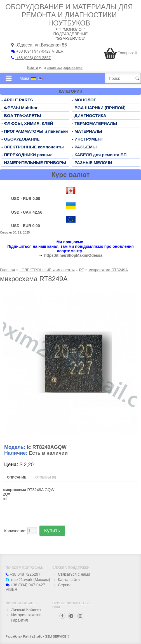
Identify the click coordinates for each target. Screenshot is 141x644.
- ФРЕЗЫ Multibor (19, 108)
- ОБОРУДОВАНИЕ (21, 139)
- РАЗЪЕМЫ (84, 147)
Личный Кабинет (26, 610)
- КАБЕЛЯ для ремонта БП (99, 155)
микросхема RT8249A (108, 270)
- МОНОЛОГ (84, 100)
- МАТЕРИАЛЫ (87, 131)
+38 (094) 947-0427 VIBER (37, 51)
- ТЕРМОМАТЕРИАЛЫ (94, 123)
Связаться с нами (74, 574)
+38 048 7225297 (23, 574)
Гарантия (20, 620)
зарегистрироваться (65, 67)
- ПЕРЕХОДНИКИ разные (27, 155)
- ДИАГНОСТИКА (89, 116)
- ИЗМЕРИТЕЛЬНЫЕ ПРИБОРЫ (34, 163)
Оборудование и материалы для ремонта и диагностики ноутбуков (69, 15)
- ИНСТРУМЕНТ (88, 139)
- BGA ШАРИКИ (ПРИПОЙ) (99, 108)
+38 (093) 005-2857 (31, 58)
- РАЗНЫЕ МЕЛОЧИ (92, 163)
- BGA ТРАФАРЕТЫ (21, 116)
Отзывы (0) (46, 477)
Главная (7, 270)
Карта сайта (69, 580)
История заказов (26, 615)
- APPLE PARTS (17, 100)
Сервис (65, 585)
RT (81, 270)
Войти (33, 67)
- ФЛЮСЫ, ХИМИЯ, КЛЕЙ (27, 123)
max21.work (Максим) (28, 580)
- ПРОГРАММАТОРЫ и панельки (35, 131)
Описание (17, 477)
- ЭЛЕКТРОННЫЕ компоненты (33, 147)
